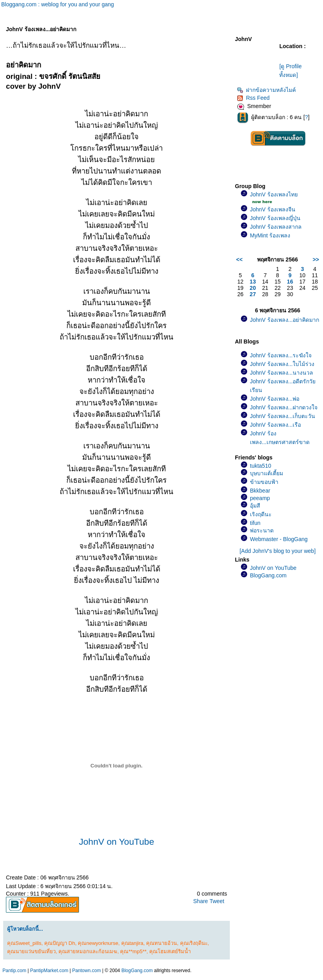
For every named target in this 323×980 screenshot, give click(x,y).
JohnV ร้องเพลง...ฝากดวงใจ (284, 407)
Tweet (217, 901)
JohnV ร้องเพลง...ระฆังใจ (281, 355)
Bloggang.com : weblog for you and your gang (58, 4)
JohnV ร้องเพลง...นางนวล (282, 373)
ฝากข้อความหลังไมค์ (266, 90)
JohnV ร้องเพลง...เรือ (275, 425)
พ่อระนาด (262, 530)
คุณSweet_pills (24, 943)
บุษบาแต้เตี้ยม (267, 473)
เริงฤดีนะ (261, 514)
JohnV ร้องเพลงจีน (273, 209)
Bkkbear (260, 491)
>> (316, 259)
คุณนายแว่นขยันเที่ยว (31, 951)
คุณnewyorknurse (98, 943)
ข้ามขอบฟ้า (264, 482)
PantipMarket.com (49, 971)
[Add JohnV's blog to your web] (278, 551)
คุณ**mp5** (133, 951)
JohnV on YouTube (117, 842)
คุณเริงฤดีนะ (194, 943)
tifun (255, 523)
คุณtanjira (132, 943)
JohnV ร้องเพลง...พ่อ (275, 399)
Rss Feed (253, 98)
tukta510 (261, 466)
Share (200, 901)
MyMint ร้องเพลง (270, 235)
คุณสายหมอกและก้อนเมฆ (88, 951)
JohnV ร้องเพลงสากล (276, 227)
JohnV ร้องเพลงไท (274, 194)
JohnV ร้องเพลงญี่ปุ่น (275, 218)
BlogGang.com (268, 575)
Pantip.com (14, 971)
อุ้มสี (255, 506)
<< (239, 259)
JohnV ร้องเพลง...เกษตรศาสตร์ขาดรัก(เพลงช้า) (280, 442)
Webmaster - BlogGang (279, 539)
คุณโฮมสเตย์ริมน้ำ (170, 951)
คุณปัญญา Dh (60, 943)
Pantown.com (87, 971)
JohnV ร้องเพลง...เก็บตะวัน (283, 416)
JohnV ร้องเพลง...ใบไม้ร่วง (282, 364)
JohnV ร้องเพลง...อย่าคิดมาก (285, 320)
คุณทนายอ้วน (161, 943)
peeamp (260, 498)
